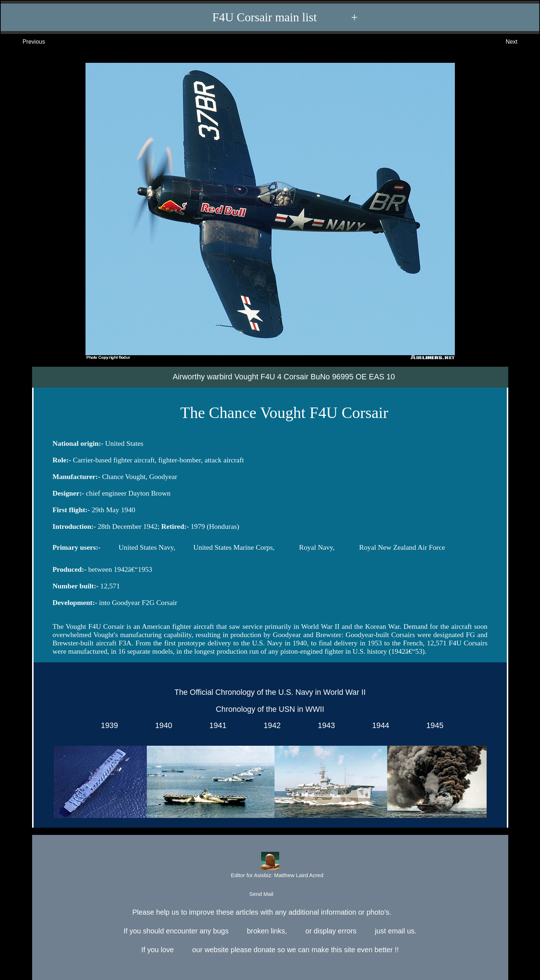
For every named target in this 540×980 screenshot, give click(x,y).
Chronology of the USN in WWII (270, 710)
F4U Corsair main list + (273, 17)
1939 (107, 726)
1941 (216, 726)
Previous (27, 42)
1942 (270, 726)
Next (519, 42)
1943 (324, 726)
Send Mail (269, 894)
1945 (433, 726)
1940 (161, 726)
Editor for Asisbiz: (270, 866)
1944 (379, 726)
